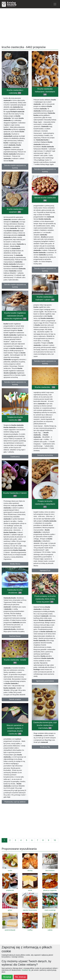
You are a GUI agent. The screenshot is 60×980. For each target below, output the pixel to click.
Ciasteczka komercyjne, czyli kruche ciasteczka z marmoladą (45, 725)
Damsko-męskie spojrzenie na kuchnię (15, 167)
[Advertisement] (30, 26)
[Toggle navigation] (55, 4)
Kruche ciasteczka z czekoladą (15, 92)
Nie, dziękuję (20, 977)
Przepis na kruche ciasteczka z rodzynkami (45, 504)
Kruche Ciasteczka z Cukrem (15, 494)
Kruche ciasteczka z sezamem (15, 211)
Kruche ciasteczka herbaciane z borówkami (45, 92)
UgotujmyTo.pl (45, 570)
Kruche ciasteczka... (45, 387)
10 (55, 840)
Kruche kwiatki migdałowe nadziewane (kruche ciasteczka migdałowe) (15, 316)
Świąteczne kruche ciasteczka (15, 419)
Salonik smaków (15, 699)
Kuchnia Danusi (15, 636)
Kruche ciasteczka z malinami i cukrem (45, 298)
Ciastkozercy (15, 457)
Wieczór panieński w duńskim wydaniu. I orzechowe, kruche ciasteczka (15, 730)
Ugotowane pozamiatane (45, 681)
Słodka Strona (15, 564)
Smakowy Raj (45, 747)
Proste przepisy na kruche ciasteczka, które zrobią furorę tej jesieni (45, 599)
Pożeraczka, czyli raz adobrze (15, 802)
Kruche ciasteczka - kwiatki (15, 661)
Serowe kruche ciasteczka (45, 199)
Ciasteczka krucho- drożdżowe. (15, 591)
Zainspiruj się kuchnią (45, 455)
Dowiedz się (26, 970)
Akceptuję (7, 977)
